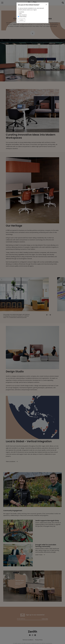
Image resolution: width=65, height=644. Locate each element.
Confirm (21, 20)
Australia (21, 12)
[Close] (46, 5)
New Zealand (22, 15)
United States (22, 17)
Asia (20, 13)
